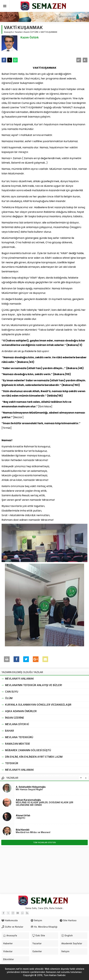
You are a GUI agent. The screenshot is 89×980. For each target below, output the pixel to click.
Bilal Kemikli (23, 830)
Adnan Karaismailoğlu (28, 800)
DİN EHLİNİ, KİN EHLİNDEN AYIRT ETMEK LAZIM (34, 757)
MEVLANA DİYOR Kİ (17, 724)
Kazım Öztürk (30, 37)
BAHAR (9, 731)
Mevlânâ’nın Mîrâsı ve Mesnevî (33, 832)
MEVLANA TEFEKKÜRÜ (19, 737)
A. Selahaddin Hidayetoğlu (31, 787)
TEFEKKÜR (12, 763)
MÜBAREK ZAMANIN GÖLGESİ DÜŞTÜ (28, 750)
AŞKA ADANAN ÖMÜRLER (21, 711)
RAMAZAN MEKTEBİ (17, 744)
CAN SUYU (12, 692)
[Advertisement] (44, 870)
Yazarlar (18, 32)
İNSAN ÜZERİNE (15, 718)
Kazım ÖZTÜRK (31, 32)
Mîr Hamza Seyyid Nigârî (29, 789)
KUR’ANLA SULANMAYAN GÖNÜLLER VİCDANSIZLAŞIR (38, 705)
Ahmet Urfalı (23, 815)
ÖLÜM (9, 698)
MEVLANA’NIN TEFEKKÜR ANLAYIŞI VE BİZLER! (34, 685)
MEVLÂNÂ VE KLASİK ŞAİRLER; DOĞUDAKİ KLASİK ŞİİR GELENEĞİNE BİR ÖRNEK (44, 804)
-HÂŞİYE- (21, 818)
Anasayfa (8, 32)
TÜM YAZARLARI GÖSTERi (44, 842)
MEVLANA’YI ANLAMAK (19, 679)
